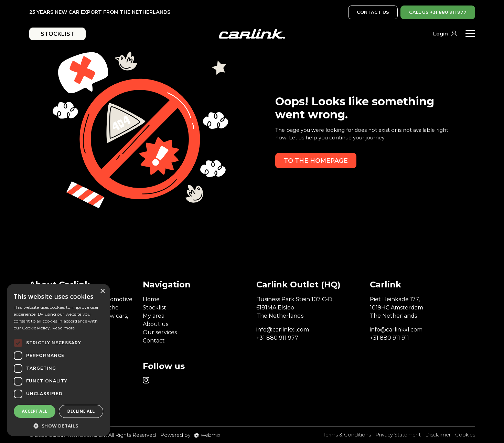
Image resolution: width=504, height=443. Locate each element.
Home (151, 299)
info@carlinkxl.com (283, 330)
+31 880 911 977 (277, 338)
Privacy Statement (398, 435)
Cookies (465, 435)
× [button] (102, 291)
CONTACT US (373, 12)
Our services (160, 332)
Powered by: (176, 435)
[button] (58, 426)
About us (156, 324)
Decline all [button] (81, 411)
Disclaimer (438, 435)
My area (154, 316)
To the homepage (316, 161)
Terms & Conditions (347, 435)
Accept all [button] (35, 411)
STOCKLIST (57, 34)
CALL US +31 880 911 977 (438, 12)
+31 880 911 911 (389, 338)
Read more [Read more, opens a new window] (64, 328)
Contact (154, 341)
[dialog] (58, 360)
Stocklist (154, 308)
